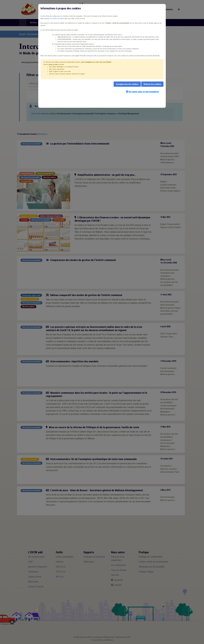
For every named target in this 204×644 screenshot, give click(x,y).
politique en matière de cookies (54, 19)
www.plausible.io (92, 56)
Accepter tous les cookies (127, 84)
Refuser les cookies (152, 84)
